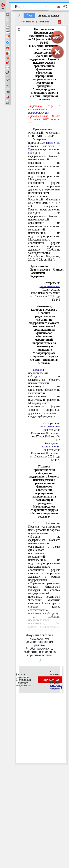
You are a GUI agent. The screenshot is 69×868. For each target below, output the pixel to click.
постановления (51, 446)
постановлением (39, 113)
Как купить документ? (56, 687)
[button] (3, 6)
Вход (29, 15)
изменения (53, 143)
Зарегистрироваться (49, 15)
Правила (34, 149)
